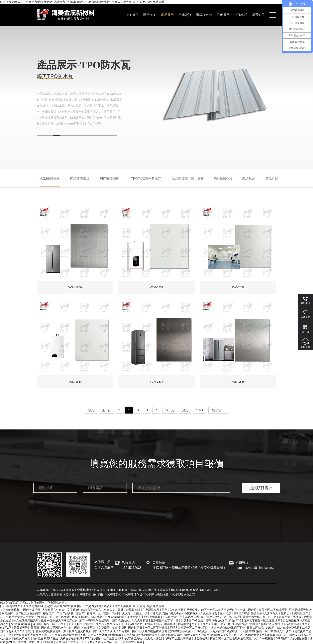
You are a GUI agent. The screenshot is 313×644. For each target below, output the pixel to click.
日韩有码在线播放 (171, 635)
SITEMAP (206, 590)
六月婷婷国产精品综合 (224, 631)
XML (217, 590)
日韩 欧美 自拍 (159, 613)
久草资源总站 (134, 638)
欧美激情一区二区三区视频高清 (22, 613)
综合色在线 (201, 638)
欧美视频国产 (300, 613)
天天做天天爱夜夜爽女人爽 (31, 635)
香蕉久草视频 (22, 638)
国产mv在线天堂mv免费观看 (92, 628)
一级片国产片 (249, 610)
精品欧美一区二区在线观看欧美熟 (231, 638)
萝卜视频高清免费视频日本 (80, 631)
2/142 (200, 410)
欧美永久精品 (154, 624)
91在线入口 (277, 631)
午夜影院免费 (151, 610)
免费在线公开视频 (72, 638)
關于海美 (150, 15)
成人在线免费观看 (289, 628)
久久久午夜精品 (264, 638)
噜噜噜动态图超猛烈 (177, 624)
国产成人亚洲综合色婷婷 (57, 628)
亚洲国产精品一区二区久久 (50, 624)
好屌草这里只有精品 (179, 638)
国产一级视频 (32, 610)
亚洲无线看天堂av (300, 610)
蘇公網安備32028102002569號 (179, 590)
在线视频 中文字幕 (68, 642)
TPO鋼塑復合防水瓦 (156, 595)
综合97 (81, 613)
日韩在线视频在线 (129, 610)
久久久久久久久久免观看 (115, 631)
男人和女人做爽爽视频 (185, 613)
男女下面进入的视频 (41, 642)
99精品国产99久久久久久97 (99, 610)
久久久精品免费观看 (81, 624)
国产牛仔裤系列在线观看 (95, 620)
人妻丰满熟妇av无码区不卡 (228, 628)
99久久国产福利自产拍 (228, 620)
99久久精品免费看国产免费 (17, 617)
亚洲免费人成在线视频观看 (144, 617)
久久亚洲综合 (209, 613)
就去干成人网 (112, 613)
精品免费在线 (135, 624)
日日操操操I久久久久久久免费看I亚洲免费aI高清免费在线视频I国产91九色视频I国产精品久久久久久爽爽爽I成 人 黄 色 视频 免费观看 (82, 2)
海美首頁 (132, 15)
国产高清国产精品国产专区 (141, 635)
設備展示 (223, 15)
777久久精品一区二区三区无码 (104, 638)
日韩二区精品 (256, 628)
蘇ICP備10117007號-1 (145, 590)
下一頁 (170, 410)
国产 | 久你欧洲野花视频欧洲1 (181, 610)
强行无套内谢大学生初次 (274, 613)
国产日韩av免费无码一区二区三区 (256, 617)
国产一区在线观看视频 (129, 642)
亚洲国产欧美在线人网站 (265, 624)
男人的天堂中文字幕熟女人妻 (181, 617)
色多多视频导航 (272, 635)
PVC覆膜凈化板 (132, 595)
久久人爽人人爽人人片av (97, 642)
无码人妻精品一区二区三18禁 (262, 620)
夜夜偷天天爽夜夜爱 (195, 631)
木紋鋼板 (68, 595)
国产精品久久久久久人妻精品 (131, 620)
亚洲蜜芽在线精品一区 (255, 631)
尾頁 (185, 410)
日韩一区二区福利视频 (234, 624)
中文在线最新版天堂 (26, 620)
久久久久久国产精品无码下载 (68, 635)
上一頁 (106, 410)
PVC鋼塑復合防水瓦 (182, 595)
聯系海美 (258, 15)
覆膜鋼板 (56, 595)
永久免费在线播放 (290, 617)
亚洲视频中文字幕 (162, 620)
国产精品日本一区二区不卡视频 (148, 628)
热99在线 (175, 631)
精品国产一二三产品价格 (59, 613)
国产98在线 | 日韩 (200, 620)
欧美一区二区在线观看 (273, 610)
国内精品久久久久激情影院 (108, 617)
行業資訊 (185, 15)
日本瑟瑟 (181, 620)
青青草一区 (94, 613)
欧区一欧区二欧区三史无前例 (220, 610)
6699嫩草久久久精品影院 (292, 638)
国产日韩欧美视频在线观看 (45, 631)
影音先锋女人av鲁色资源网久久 (204, 635)
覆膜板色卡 (204, 15)
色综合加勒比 (81, 617)
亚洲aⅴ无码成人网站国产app (59, 620)
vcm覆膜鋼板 (83, 595)
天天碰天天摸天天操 (135, 613)
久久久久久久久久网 (205, 624)
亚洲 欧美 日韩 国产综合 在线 (238, 613)
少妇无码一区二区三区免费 (53, 617)
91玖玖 (271, 628)
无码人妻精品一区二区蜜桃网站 (189, 628)
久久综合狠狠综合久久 (110, 624)
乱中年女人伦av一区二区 (217, 617)
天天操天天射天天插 (27, 628)
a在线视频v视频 (21, 624)
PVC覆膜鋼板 (113, 595)
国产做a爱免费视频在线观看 (150, 631)
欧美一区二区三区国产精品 (243, 635)
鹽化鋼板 (98, 595)
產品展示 (167, 15)
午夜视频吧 (119, 628)
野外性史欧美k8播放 (46, 638)
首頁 (91, 410)
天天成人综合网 (155, 638)
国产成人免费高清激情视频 (105, 635)
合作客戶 (241, 15)
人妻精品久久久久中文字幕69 (61, 610)
